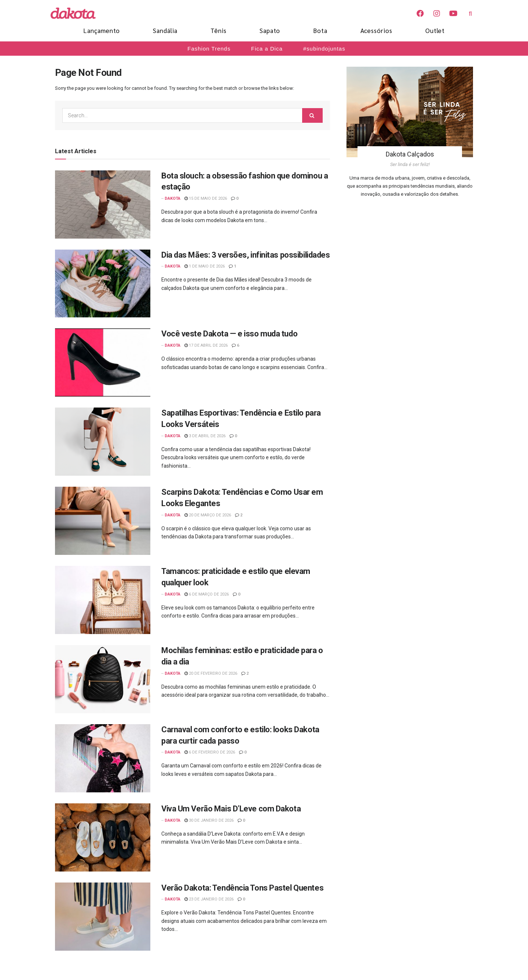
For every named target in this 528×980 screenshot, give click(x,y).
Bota (320, 30)
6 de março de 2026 (207, 594)
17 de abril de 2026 (206, 345)
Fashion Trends (209, 49)
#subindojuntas (324, 49)
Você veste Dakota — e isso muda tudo (229, 334)
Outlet (435, 30)
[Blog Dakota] (77, 13)
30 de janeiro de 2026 (209, 820)
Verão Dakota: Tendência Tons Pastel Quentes (242, 888)
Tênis (219, 30)
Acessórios (376, 30)
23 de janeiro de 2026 (209, 899)
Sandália (165, 30)
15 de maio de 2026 (206, 198)
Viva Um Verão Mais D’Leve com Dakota (231, 809)
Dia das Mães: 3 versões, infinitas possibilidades (245, 255)
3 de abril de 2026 (205, 436)
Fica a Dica (267, 49)
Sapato (270, 30)
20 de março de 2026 (208, 515)
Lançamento (102, 30)
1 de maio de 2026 (205, 266)
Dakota (173, 198)
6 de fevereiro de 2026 (210, 752)
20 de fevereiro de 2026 (211, 673)
